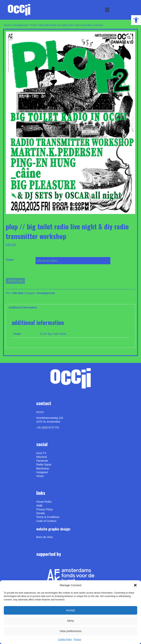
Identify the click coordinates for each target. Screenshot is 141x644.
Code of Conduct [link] (46, 521)
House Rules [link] (44, 502)
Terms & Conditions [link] (48, 517)
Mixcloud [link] (42, 457)
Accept (70, 610)
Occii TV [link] (41, 453)
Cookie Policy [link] (65, 639)
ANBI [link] (39, 506)
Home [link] (7, 25)
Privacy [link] (77, 639)
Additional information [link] (23, 307)
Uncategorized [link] (20, 25)
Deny (70, 621)
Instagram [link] (42, 472)
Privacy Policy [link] (45, 509)
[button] (135, 585)
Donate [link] (41, 513)
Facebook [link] (42, 461)
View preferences (70, 631)
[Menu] (107, 10)
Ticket (10, 260)
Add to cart (15, 281)
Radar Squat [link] (44, 464)
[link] (136, 20)
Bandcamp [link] (43, 468)
